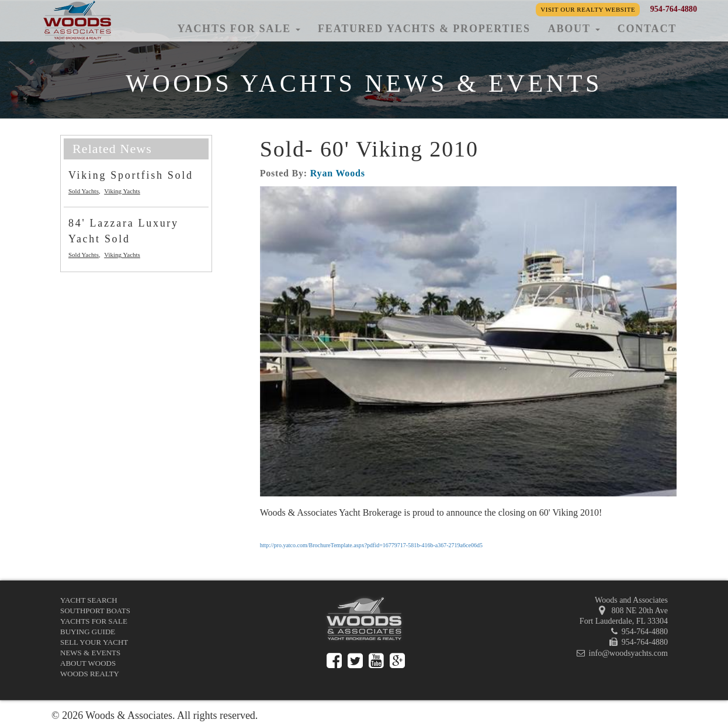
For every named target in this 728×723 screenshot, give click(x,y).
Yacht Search (89, 600)
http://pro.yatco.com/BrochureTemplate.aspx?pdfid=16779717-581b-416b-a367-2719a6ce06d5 (371, 545)
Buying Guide (88, 632)
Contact (647, 29)
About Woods (88, 663)
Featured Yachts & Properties (424, 29)
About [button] (574, 29)
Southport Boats (95, 611)
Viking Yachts (122, 191)
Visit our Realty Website (588, 9)
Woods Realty (90, 674)
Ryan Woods (338, 173)
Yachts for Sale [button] (239, 29)
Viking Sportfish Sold (131, 175)
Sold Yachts (84, 191)
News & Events (90, 653)
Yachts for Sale (94, 621)
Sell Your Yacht (94, 642)
